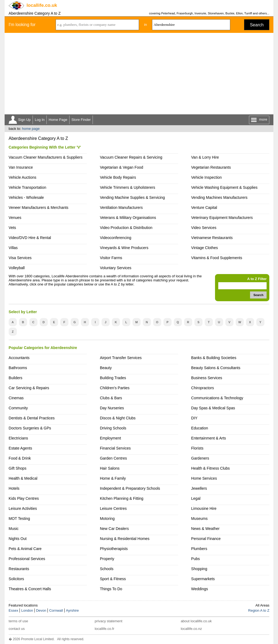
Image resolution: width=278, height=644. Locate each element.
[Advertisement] (139, 74)
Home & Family (113, 478)
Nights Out (18, 539)
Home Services (204, 478)
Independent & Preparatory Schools (130, 488)
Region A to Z (259, 610)
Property (107, 559)
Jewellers (199, 488)
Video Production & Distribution (126, 228)
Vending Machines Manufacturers (219, 197)
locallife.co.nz (191, 629)
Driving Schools (113, 428)
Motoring (107, 519)
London (27, 610)
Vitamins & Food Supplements (217, 258)
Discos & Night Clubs (118, 418)
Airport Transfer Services (121, 358)
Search (257, 25)
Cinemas (16, 398)
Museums (199, 519)
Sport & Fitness (113, 579)
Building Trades (113, 378)
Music (14, 529)
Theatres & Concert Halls (30, 589)
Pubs (195, 559)
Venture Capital (204, 208)
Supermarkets (203, 579)
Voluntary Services (116, 268)
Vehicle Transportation (27, 187)
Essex (13, 610)
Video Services (204, 228)
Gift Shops (18, 468)
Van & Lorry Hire (205, 157)
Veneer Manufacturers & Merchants (39, 208)
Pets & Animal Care (25, 549)
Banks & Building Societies (214, 358)
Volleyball (17, 268)
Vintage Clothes (204, 248)
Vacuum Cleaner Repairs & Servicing (131, 157)
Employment (110, 438)
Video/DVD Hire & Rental (30, 238)
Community (18, 408)
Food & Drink (20, 458)
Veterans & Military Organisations (128, 218)
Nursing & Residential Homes (125, 539)
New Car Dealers (114, 529)
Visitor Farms (111, 258)
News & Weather (205, 529)
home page (31, 129)
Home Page (58, 120)
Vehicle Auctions (23, 177)
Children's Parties (115, 388)
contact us (17, 629)
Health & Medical (23, 478)
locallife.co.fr (105, 629)
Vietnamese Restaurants (212, 238)
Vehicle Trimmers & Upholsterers (128, 187)
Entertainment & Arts (208, 438)
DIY (194, 418)
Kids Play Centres (24, 498)
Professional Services (27, 559)
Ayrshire (72, 610)
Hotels (14, 488)
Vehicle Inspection (206, 177)
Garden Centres (113, 458)
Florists (197, 448)
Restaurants (19, 569)
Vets (12, 228)
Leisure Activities (23, 508)
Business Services (207, 378)
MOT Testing (19, 519)
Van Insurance (21, 167)
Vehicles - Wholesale (26, 197)
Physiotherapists (114, 549)
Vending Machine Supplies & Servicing (132, 197)
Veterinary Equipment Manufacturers (222, 218)
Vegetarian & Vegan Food (121, 167)
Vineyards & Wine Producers (124, 248)
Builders (16, 378)
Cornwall (56, 610)
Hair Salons (110, 468)
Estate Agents (20, 448)
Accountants (19, 358)
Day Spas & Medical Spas (213, 408)
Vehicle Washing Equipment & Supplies (224, 187)
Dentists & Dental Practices (32, 418)
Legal (196, 498)
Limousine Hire (204, 508)
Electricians (18, 438)
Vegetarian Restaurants (211, 167)
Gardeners (200, 458)
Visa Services (20, 258)
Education (200, 428)
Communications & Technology (217, 398)
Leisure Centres (113, 508)
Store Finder (81, 120)
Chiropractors (203, 388)
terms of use (18, 621)
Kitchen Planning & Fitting (122, 498)
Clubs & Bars (111, 398)
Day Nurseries (112, 408)
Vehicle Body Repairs (118, 177)
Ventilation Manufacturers (121, 208)
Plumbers (199, 549)
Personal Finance (206, 539)
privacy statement (109, 621)
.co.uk (42, 5)
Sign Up (24, 120)
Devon (41, 610)
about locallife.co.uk (196, 621)
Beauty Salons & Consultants (216, 368)
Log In (40, 120)
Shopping (199, 569)
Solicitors (16, 579)
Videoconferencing (116, 238)
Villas (13, 248)
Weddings (200, 589)
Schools (107, 569)
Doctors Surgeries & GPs (30, 428)
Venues (15, 218)
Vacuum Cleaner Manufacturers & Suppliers (46, 157)
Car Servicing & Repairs (29, 388)
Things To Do (111, 589)
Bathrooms (18, 368)
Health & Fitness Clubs (210, 468)
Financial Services (115, 448)
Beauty (106, 368)
